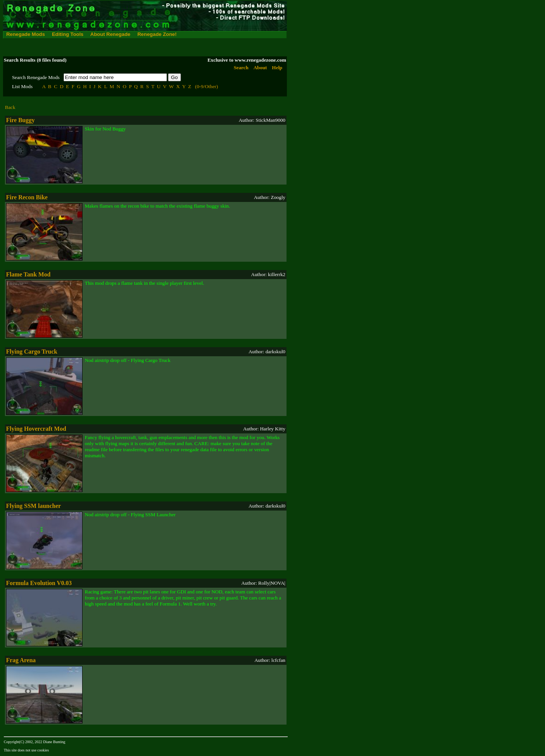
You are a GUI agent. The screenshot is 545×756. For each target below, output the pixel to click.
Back (10, 107)
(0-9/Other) (206, 86)
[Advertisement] (141, 47)
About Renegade (111, 34)
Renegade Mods (25, 34)
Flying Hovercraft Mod (36, 429)
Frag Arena (21, 660)
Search (241, 68)
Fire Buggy (20, 120)
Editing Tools (68, 34)
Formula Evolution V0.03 (39, 583)
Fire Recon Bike (27, 197)
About (260, 68)
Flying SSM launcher (33, 506)
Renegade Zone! (157, 34)
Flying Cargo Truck (32, 352)
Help (277, 68)
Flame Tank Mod (28, 274)
